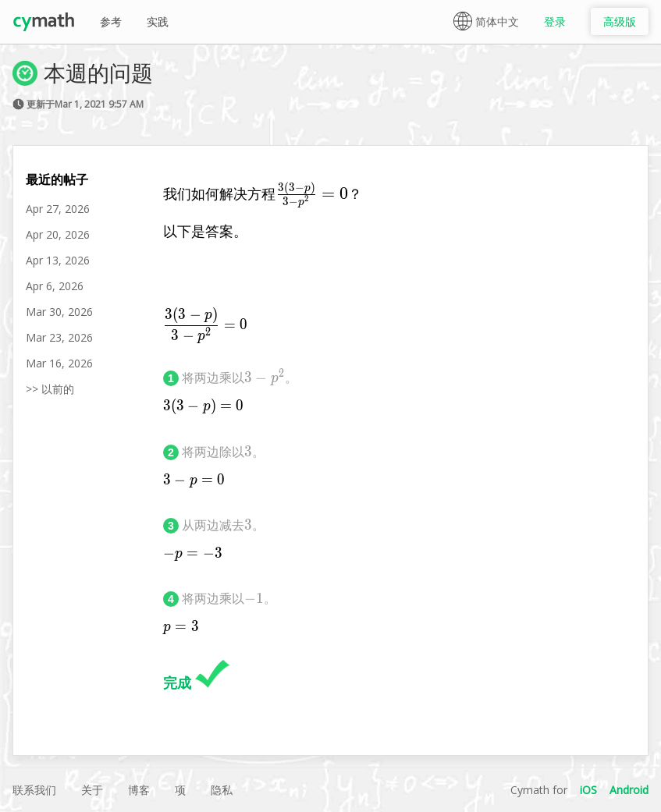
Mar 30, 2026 (59, 312)
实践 (158, 21)
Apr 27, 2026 (58, 209)
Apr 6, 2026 (55, 286)
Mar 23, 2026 (59, 337)
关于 (92, 790)
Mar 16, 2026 (59, 363)
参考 (111, 21)
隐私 (222, 790)
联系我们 (34, 790)
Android (629, 790)
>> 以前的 (50, 389)
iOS (588, 790)
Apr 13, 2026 (58, 260)
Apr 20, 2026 (58, 234)
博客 (139, 790)
